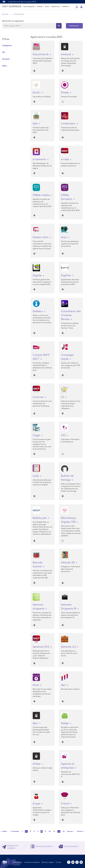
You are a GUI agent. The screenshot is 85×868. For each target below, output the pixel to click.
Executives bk (41, 54)
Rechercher (74, 26)
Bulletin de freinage (67, 478)
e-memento (40, 159)
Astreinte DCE (41, 647)
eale (35, 124)
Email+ (37, 93)
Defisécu (38, 311)
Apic (36, 723)
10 (50, 831)
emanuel (66, 54)
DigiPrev (66, 275)
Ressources (56, 6)
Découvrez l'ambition (42, 846)
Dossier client (41, 237)
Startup (40, 6)
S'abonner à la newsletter (14, 847)
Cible (4, 66)
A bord (66, 804)
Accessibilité (18, 862)
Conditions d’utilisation (32, 862)
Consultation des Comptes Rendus (71, 315)
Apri (64, 685)
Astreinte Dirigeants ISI (69, 607)
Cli (63, 397)
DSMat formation (67, 197)
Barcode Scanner (38, 564)
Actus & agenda (30, 6)
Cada (36, 476)
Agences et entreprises (68, 766)
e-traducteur (69, 124)
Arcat (36, 685)
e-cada (65, 159)
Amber (37, 764)
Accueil (5, 14)
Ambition (66, 6)
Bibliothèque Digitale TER (69, 520)
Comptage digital (67, 357)
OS (3, 52)
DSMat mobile (41, 195)
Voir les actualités (69, 846)
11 (54, 831)
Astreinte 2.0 (69, 647)
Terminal (6, 59)
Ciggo (37, 435)
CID (64, 435)
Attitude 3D (68, 563)
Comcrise (39, 397)
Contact (58, 862)
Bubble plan (40, 518)
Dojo (64, 237)
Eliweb (65, 93)
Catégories (7, 46)
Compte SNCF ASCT (41, 357)
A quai (37, 804)
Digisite (38, 275)
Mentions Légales (48, 862)
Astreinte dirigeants (39, 607)
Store (48, 6)
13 (63, 831)
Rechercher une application (13, 21)
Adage (65, 723)
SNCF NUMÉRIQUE (12, 6)
